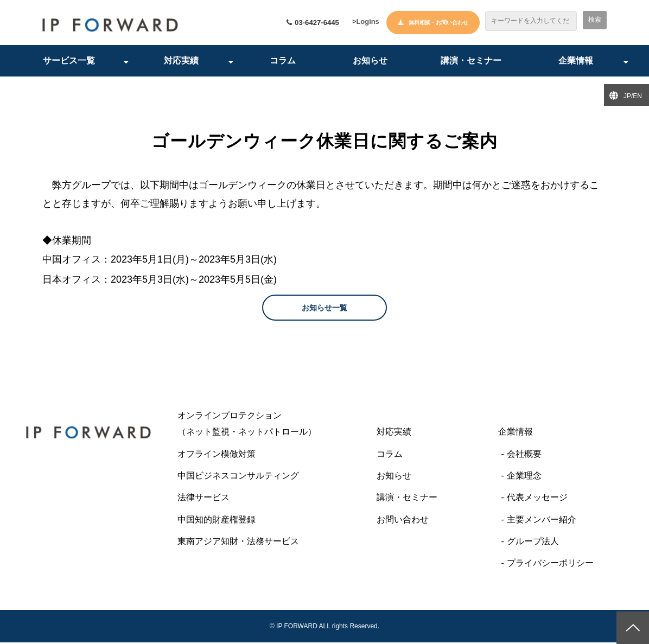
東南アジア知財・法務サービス (238, 543)
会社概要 (524, 455)
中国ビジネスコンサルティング (238, 477)
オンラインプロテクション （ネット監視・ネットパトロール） (269, 425)
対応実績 (181, 62)
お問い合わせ (403, 521)
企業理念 (524, 477)
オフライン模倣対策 (217, 455)
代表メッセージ (537, 499)
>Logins (364, 23)
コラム (283, 62)
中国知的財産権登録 (217, 521)
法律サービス (203, 499)
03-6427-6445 (308, 23)
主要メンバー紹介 (542, 521)
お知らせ (370, 62)
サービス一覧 (69, 62)
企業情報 (576, 62)
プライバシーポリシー (550, 565)
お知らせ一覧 (324, 309)
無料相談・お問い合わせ (438, 23)
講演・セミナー (471, 62)
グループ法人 (533, 543)
